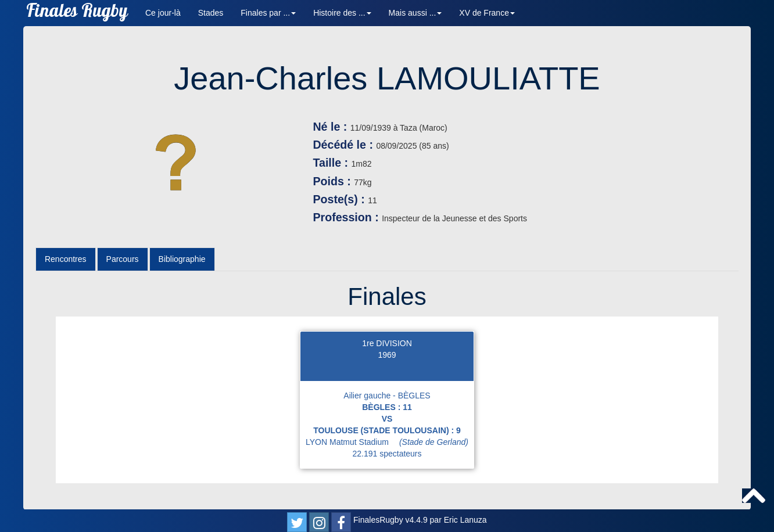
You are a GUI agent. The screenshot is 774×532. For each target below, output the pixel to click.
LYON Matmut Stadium (387, 442)
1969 (387, 355)
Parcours (123, 259)
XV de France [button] (487, 13)
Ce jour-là (163, 13)
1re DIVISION (387, 343)
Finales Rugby (77, 13)
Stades (211, 13)
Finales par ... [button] (268, 13)
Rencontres (66, 259)
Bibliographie (182, 259)
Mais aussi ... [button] (415, 13)
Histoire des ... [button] (342, 13)
